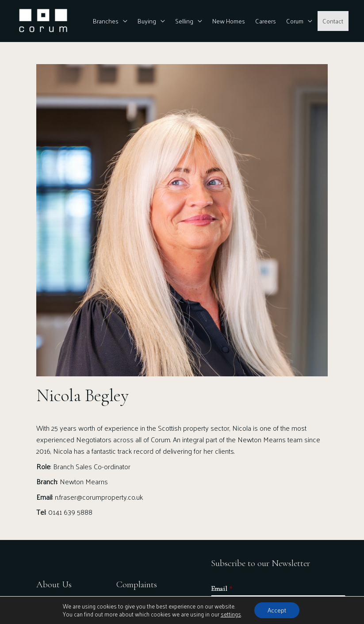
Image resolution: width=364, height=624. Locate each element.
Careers (266, 21)
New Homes (229, 21)
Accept (277, 610)
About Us (54, 584)
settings (231, 614)
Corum (295, 21)
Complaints (137, 584)
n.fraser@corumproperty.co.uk (99, 497)
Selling (184, 21)
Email (222, 589)
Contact (333, 21)
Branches (106, 21)
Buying (147, 21)
